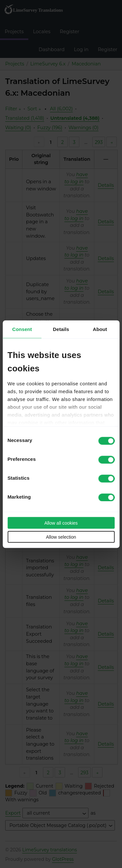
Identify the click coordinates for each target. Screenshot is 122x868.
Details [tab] (61, 329)
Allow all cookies (61, 523)
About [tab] (100, 329)
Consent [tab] (22, 329)
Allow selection (61, 537)
